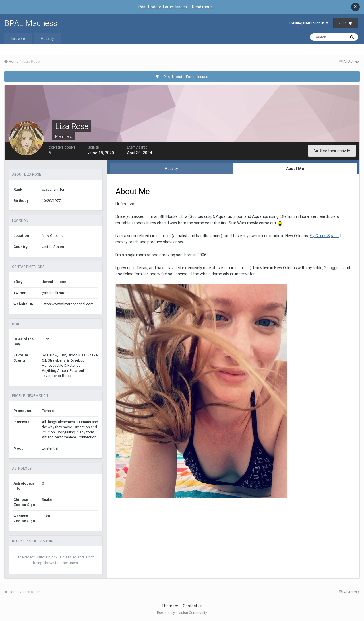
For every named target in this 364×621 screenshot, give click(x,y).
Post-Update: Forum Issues (186, 77)
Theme (170, 606)
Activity (47, 38)
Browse (18, 38)
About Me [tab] (295, 169)
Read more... (203, 7)
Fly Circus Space (324, 236)
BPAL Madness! (32, 23)
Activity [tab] (171, 169)
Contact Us (193, 606)
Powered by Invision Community (182, 613)
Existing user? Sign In (309, 23)
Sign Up (346, 23)
